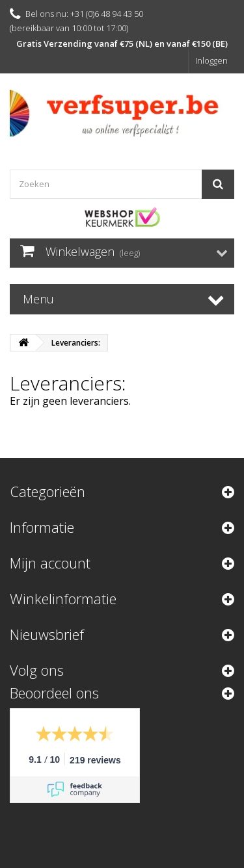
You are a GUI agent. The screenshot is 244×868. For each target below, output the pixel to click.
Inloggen (211, 60)
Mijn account (50, 563)
